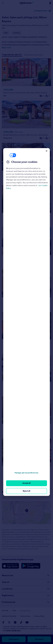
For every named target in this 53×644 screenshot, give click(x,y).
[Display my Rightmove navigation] (50, 3)
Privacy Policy (21, 616)
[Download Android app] (31, 566)
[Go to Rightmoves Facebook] (3, 622)
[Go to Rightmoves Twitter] (9, 622)
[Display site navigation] (3, 3)
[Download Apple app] (10, 566)
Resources (8, 575)
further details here (13, 631)
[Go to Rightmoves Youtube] (27, 622)
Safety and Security (38, 610)
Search (6, 582)
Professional (9, 602)
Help (14, 610)
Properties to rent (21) (33, 55)
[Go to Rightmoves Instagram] (15, 622)
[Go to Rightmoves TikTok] (21, 622)
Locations (7, 589)
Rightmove (8, 595)
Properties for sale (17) (12, 55)
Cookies (23, 610)
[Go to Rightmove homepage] (27, 3)
